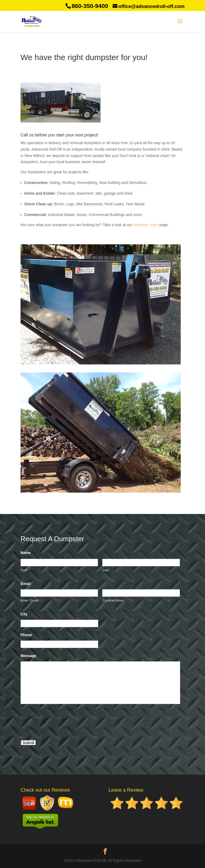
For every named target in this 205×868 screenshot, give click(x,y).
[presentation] (61, 721)
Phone (28, 635)
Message (30, 656)
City (26, 614)
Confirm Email (113, 600)
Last (106, 570)
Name (26, 553)
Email (27, 584)
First (24, 570)
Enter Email (30, 600)
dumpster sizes (146, 225)
